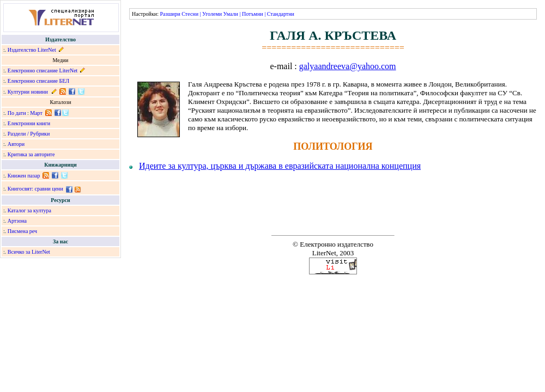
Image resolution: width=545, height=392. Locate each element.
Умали (231, 14)
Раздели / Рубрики (29, 134)
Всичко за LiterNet (29, 252)
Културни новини (28, 92)
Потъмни (253, 14)
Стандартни (281, 14)
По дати (17, 113)
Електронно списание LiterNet (43, 71)
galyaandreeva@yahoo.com (348, 66)
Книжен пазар (24, 176)
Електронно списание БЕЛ (38, 81)
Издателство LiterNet (32, 50)
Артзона (17, 221)
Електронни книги (29, 123)
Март (36, 113)
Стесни (190, 14)
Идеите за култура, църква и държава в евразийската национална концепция (280, 166)
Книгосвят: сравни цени (35, 189)
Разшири (170, 14)
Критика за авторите (31, 154)
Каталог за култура (29, 210)
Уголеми (212, 14)
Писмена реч (22, 231)
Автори (16, 144)
